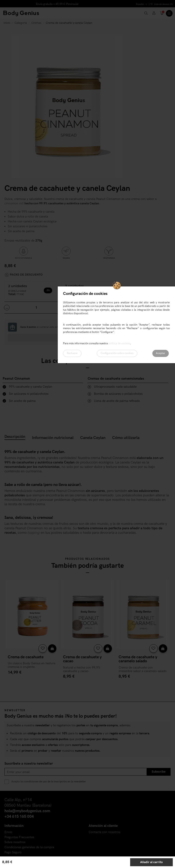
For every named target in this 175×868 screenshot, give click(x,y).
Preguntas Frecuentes (19, 837)
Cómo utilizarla (126, 438)
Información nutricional (53, 438)
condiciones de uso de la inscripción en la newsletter (55, 782)
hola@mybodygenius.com (27, 811)
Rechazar (72, 353)
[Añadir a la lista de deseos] (43, 648)
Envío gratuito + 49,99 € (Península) (57, 4)
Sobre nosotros (15, 842)
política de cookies (119, 343)
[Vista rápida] (52, 648)
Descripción (15, 437)
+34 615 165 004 (19, 817)
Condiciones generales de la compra (29, 847)
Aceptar (161, 353)
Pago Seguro (13, 853)
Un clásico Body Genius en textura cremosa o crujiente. (32, 665)
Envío (8, 832)
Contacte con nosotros (104, 832)
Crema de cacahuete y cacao (82, 659)
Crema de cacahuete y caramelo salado (138, 659)
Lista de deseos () (162, 4)
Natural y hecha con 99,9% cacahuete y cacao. (82, 669)
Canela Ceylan (93, 438)
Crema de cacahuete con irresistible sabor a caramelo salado (143, 669)
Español (142, 4)
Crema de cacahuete (26, 657)
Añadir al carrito (151, 862)
